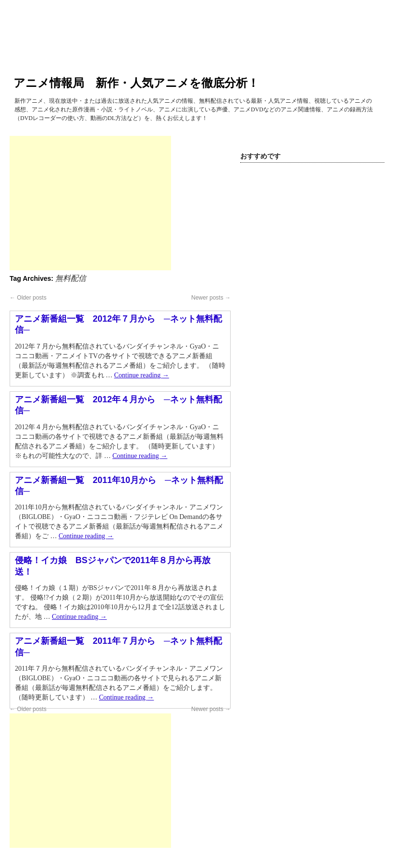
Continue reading (142, 375)
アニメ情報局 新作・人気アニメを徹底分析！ (136, 83)
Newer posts (211, 298)
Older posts (28, 298)
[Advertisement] (90, 203)
